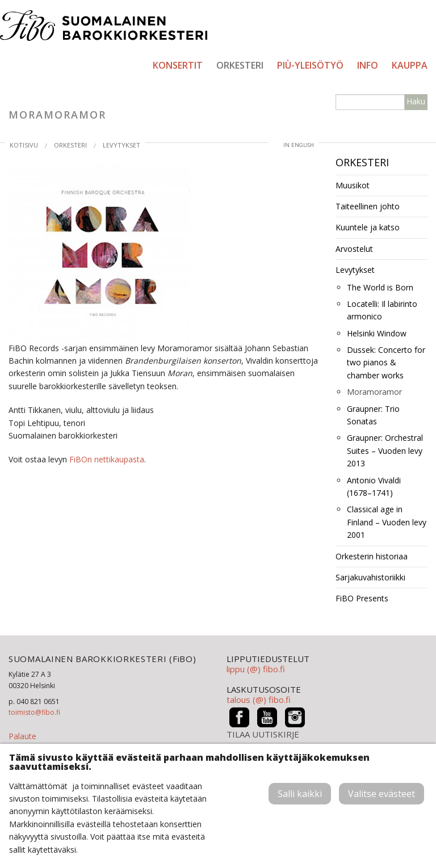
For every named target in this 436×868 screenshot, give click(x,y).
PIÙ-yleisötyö (310, 65)
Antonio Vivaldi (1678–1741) (374, 486)
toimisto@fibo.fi (34, 712)
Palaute (22, 736)
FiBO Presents (362, 598)
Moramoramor (374, 392)
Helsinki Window (377, 333)
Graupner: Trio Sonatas (373, 415)
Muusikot (353, 185)
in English (299, 145)
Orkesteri (240, 65)
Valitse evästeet (381, 794)
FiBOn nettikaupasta (107, 459)
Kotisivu (24, 145)
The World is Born (380, 287)
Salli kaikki (300, 794)
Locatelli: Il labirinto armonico (382, 310)
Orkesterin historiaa (372, 556)
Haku (416, 101)
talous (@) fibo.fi (259, 700)
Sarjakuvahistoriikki (370, 577)
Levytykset (121, 145)
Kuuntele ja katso (368, 227)
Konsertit (178, 65)
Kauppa (410, 65)
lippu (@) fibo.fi (256, 669)
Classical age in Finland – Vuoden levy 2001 (387, 522)
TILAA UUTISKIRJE (263, 734)
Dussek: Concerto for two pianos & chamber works (386, 363)
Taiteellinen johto (368, 206)
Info (368, 65)
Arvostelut (354, 249)
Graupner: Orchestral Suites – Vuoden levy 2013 (385, 450)
